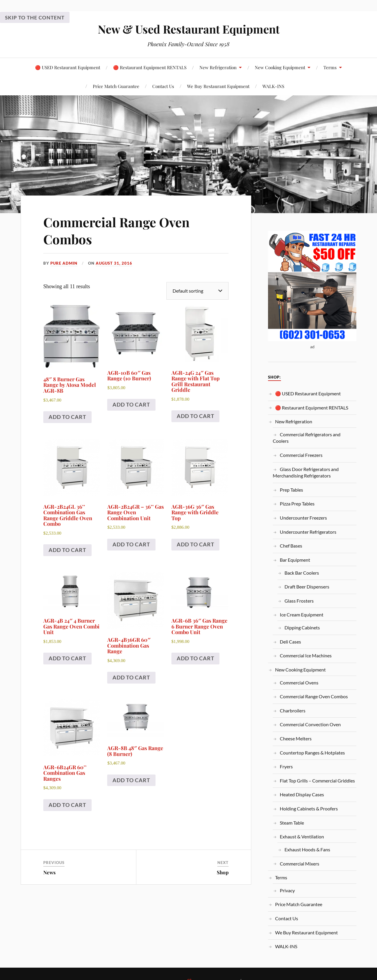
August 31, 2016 (114, 263)
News (49, 872)
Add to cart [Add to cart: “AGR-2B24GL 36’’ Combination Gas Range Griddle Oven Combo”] (67, 550)
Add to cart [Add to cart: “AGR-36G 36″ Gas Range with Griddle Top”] (196, 544)
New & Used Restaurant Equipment (189, 29)
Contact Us (163, 86)
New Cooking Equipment (280, 67)
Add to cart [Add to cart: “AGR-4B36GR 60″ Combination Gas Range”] (131, 677)
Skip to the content (35, 18)
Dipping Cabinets (302, 627)
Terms (330, 67)
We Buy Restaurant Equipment (218, 86)
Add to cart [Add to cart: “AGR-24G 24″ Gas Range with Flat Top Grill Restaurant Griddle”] (196, 416)
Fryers (286, 766)
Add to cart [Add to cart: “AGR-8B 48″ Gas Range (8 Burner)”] (131, 780)
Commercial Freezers (301, 455)
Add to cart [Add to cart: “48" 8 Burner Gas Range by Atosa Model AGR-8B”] (67, 417)
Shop (223, 872)
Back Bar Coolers (302, 573)
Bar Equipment (295, 560)
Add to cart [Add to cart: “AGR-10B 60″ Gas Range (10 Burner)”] (131, 404)
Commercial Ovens (299, 683)
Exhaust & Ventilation (302, 836)
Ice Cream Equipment (302, 615)
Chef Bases (291, 546)
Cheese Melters (296, 738)
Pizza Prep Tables (297, 504)
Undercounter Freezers (303, 518)
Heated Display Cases (302, 794)
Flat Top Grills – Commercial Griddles (317, 781)
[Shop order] (197, 291)
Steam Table (292, 823)
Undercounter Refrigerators (308, 532)
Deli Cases (290, 642)
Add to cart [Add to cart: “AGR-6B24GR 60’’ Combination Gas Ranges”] (67, 805)
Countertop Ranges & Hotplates (312, 753)
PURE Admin (64, 263)
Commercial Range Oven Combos (117, 230)
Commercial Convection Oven (310, 724)
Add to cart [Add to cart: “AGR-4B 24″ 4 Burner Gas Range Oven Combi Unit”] (67, 658)
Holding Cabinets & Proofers (309, 809)
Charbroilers (293, 710)
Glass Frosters (299, 601)
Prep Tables (291, 490)
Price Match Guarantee (116, 86)
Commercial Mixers (300, 864)
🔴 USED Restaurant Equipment (68, 67)
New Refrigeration (218, 67)
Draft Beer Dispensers (307, 587)
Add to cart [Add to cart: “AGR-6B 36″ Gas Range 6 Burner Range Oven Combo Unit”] (196, 658)
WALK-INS (273, 86)
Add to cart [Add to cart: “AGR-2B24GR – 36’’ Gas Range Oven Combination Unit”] (131, 544)
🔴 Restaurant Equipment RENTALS (150, 67)
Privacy (287, 890)
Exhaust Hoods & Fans (307, 849)
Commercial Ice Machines (306, 655)
